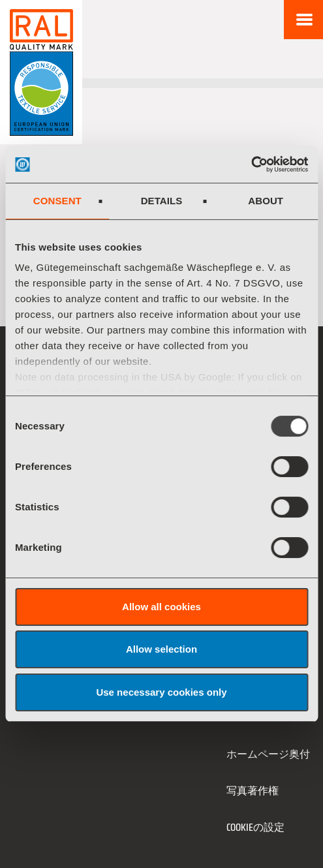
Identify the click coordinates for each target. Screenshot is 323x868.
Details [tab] (162, 201)
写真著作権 (253, 791)
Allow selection (161, 649)
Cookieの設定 (255, 827)
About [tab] (266, 201)
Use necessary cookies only (161, 692)
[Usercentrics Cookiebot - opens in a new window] (251, 164)
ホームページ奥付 (268, 754)
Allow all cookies (161, 607)
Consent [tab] (57, 201)
